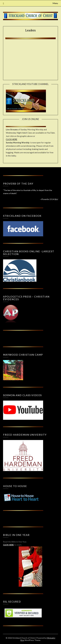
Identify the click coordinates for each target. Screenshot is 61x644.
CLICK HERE (12, 139)
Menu (55, 3)
